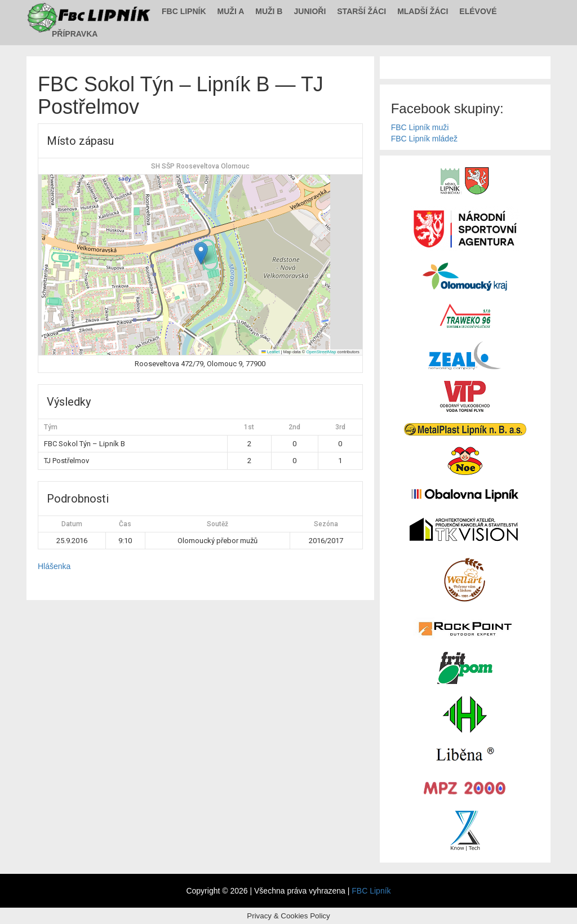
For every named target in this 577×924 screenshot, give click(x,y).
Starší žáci (361, 11)
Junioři (310, 11)
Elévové (478, 11)
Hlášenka (54, 566)
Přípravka (75, 34)
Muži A (231, 11)
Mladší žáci (423, 11)
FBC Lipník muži (420, 127)
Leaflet (270, 352)
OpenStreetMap (321, 352)
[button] (201, 253)
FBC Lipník (184, 11)
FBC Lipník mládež (424, 139)
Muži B (269, 11)
